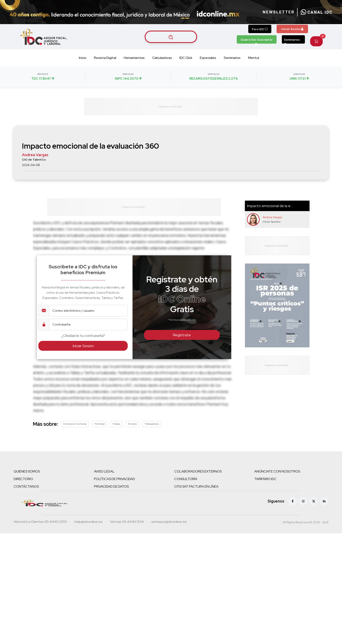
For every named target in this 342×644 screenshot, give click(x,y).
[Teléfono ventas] (127, 526)
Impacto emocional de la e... (270, 208)
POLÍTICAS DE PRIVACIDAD (114, 483)
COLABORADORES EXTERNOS (198, 475)
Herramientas (134, 58)
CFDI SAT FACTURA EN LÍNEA (196, 490)
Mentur (254, 58)
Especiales (208, 58)
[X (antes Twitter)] (314, 505)
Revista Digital (105, 58)
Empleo (133, 428)
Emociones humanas (75, 428)
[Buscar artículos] (171, 37)
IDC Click (186, 58)
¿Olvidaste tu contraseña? (83, 339)
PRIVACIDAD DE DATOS (111, 490)
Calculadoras (162, 58)
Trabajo (116, 428)
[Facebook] (293, 505)
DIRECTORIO (23, 483)
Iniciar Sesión (292, 29)
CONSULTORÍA (186, 483)
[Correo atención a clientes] (88, 526)
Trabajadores (152, 428)
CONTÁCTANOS (26, 490)
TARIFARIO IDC (265, 483)
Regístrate (182, 339)
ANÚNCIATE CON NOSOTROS (277, 475)
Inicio (83, 58)
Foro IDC (260, 29)
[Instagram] (303, 505)
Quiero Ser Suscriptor (257, 41)
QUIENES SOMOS (27, 475)
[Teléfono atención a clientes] (40, 526)
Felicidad (99, 428)
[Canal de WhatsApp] (316, 12)
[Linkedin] (324, 505)
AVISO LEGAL (104, 475)
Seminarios (292, 41)
